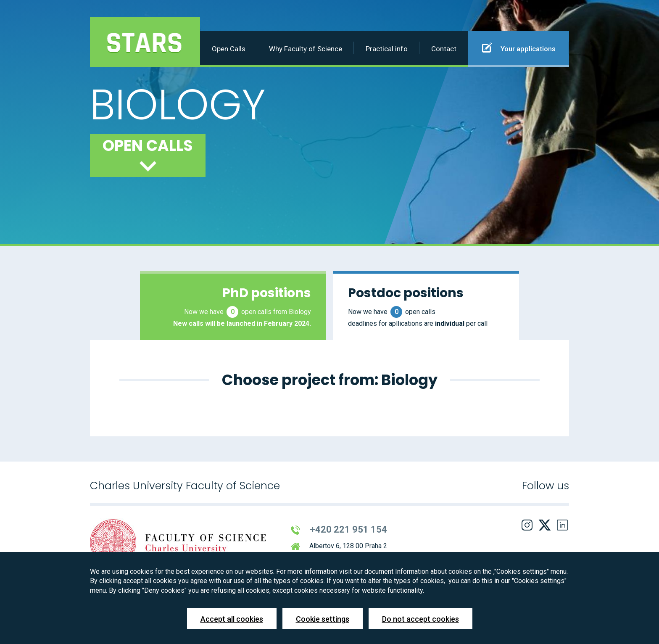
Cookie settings (323, 619)
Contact (444, 49)
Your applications (519, 48)
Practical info (387, 49)
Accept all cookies (232, 619)
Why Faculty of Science (306, 49)
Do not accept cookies (420, 619)
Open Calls (229, 49)
